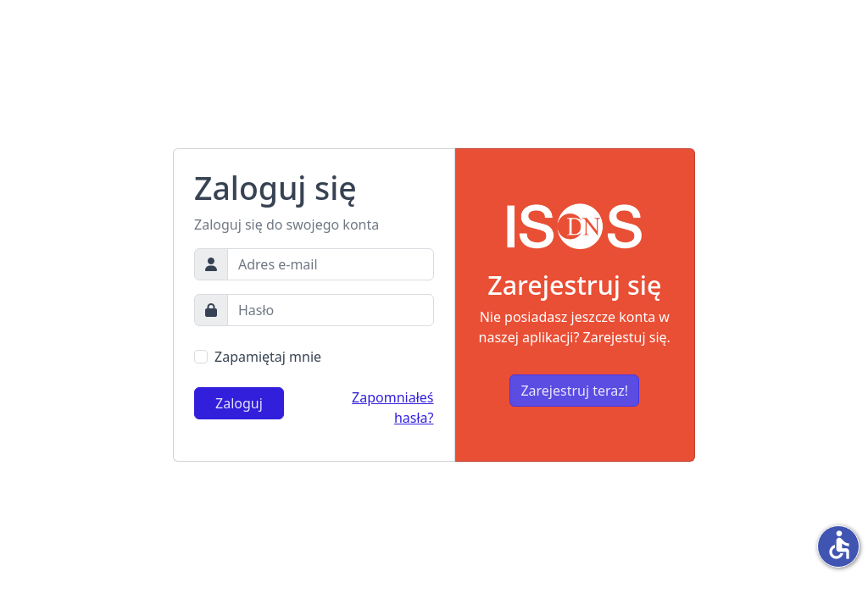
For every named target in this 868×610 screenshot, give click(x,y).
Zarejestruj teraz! (574, 391)
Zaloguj (239, 403)
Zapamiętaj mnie (268, 357)
